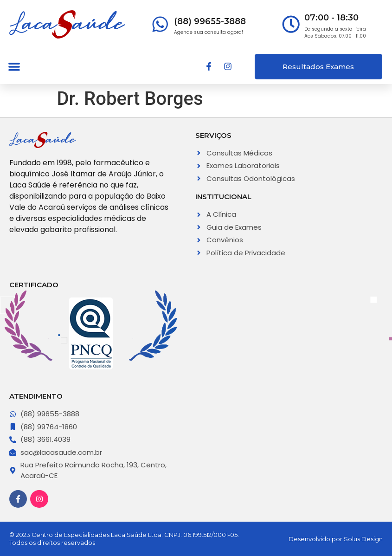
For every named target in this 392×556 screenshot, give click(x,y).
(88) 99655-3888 (210, 21)
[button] (14, 67)
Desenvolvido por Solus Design (336, 539)
